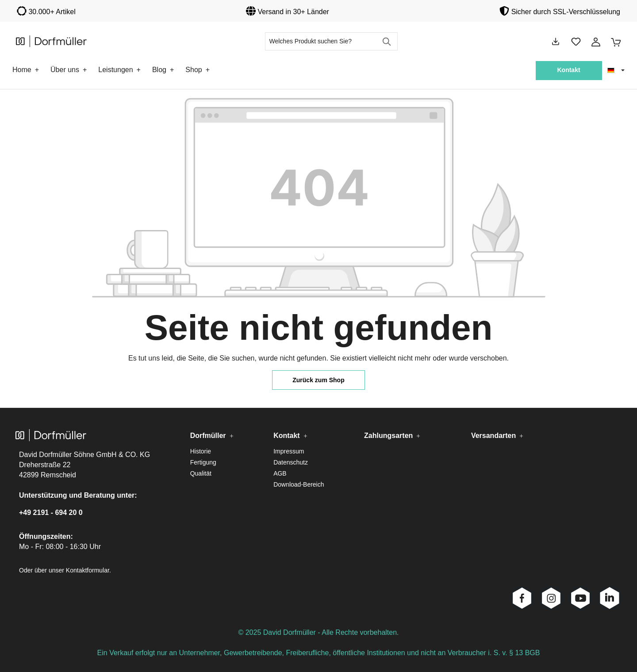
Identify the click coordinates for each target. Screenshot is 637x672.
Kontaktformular (88, 570)
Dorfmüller (208, 436)
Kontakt (568, 70)
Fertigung (203, 462)
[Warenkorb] (613, 42)
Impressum (289, 451)
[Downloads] (556, 42)
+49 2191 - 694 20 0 (51, 513)
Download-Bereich (299, 484)
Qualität (201, 473)
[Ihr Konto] (596, 42)
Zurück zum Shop (318, 380)
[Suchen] (387, 41)
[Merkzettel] (576, 42)
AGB (280, 473)
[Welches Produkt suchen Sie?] (321, 41)
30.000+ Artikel (52, 12)
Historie (201, 451)
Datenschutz (291, 462)
